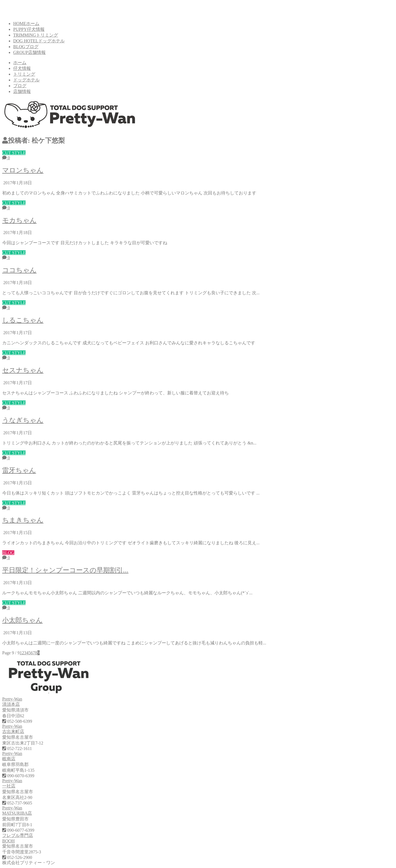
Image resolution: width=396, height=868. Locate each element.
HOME (26, 24)
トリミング (24, 74)
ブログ (20, 86)
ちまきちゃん (23, 520)
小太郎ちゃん (22, 620)
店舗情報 (22, 91)
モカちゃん (19, 220)
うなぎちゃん (23, 420)
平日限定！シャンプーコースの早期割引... (65, 570)
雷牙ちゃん (19, 470)
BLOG (26, 47)
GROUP (29, 52)
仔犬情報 (22, 68)
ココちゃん (19, 270)
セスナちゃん (23, 370)
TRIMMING (36, 35)
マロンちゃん (23, 170)
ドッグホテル (26, 80)
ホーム (20, 63)
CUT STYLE (14, 153)
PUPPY (29, 29)
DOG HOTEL (39, 41)
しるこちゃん (23, 320)
